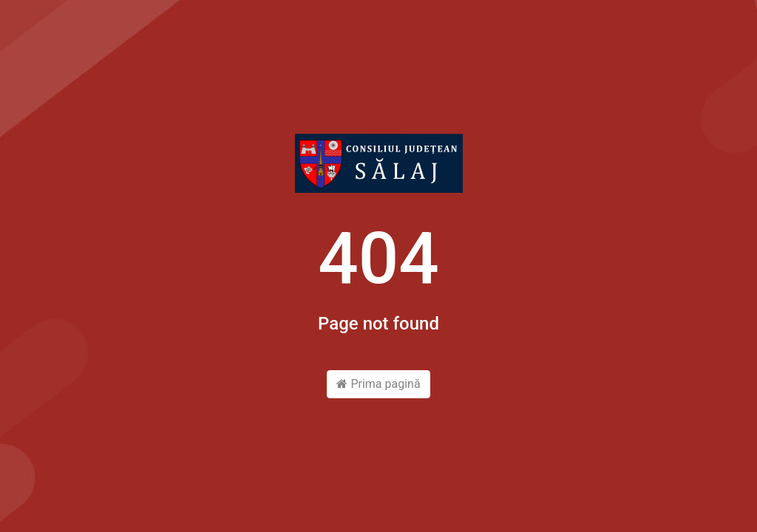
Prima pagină (378, 384)
